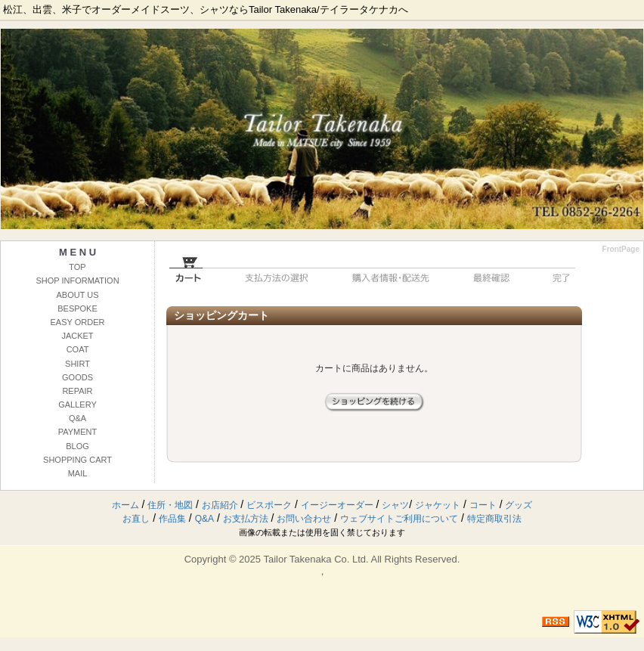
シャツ (395, 505)
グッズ (519, 505)
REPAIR (77, 391)
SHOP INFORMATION (77, 281)
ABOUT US (77, 295)
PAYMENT (78, 432)
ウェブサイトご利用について (399, 519)
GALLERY (77, 405)
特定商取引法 (494, 519)
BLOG (77, 446)
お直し (136, 519)
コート (483, 505)
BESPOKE (77, 308)
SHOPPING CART (77, 460)
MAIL (78, 473)
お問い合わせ (304, 519)
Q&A (77, 418)
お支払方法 (246, 519)
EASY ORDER (78, 322)
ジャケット (438, 505)
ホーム (125, 505)
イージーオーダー (337, 505)
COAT (78, 349)
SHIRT (77, 364)
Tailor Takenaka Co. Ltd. (316, 559)
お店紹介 (220, 505)
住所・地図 (170, 505)
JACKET (77, 336)
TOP (77, 267)
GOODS (77, 377)
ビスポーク (269, 505)
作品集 (172, 519)
